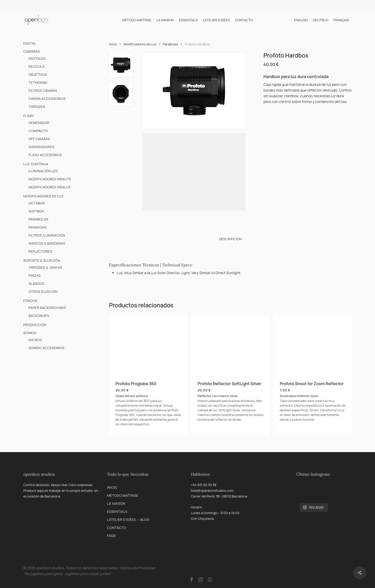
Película (37, 66)
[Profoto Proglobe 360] (148, 345)
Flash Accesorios (45, 155)
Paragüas (38, 227)
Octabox (37, 203)
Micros (35, 340)
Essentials (117, 511)
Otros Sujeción (43, 292)
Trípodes (37, 107)
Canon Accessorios (47, 99)
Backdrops (39, 316)
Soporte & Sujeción (42, 260)
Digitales (37, 58)
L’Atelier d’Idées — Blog (128, 520)
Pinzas (35, 275)
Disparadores (41, 147)
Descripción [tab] (230, 239)
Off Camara (39, 139)
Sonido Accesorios (46, 348)
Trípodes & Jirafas (46, 267)
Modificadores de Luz (43, 196)
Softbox (36, 211)
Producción (35, 325)
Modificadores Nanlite (50, 179)
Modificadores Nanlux (50, 187)
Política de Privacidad (138, 568)
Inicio (113, 44)
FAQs (112, 536)
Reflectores (40, 251)
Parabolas (38, 219)
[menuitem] (301, 20)
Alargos (36, 283)
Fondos (30, 301)
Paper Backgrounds (47, 308)
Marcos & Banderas (47, 243)
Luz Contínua (36, 164)
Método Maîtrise (123, 495)
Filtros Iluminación (47, 235)
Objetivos (38, 74)
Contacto (117, 528)
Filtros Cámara (43, 91)
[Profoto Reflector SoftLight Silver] (231, 345)
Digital (30, 43)
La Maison (116, 503)
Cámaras (32, 51)
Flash (29, 116)
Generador (39, 123)
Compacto (38, 131)
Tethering (38, 82)
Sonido (30, 333)
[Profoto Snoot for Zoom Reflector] (312, 345)
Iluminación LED (43, 171)
